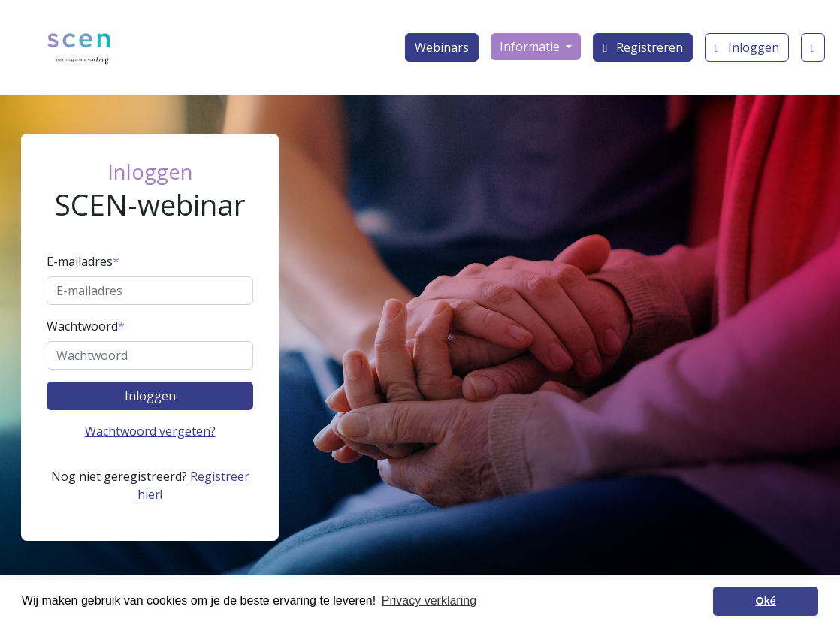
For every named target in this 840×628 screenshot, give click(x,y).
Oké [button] (766, 601)
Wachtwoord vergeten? (150, 431)
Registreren (643, 47)
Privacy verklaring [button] (429, 601)
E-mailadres (83, 261)
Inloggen (747, 47)
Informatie (531, 47)
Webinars (442, 47)
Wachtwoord (86, 326)
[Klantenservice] (813, 47)
